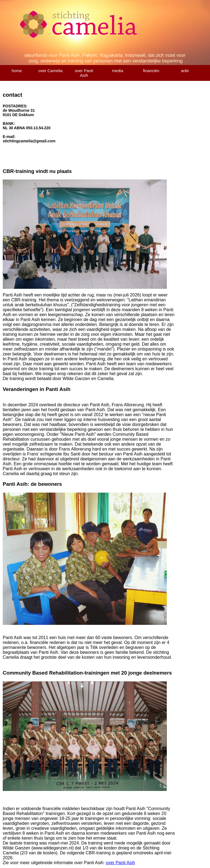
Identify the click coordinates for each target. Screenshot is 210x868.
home (17, 71)
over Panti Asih (84, 73)
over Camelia (50, 71)
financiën (151, 71)
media (118, 71)
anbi (185, 71)
